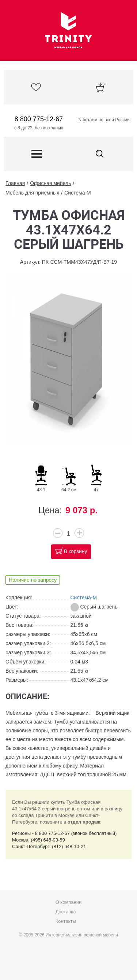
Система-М (78, 193)
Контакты (66, 921)
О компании (69, 902)
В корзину (76, 551)
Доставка (66, 912)
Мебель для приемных (32, 193)
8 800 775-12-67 (39, 119)
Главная (15, 183)
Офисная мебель (50, 183)
